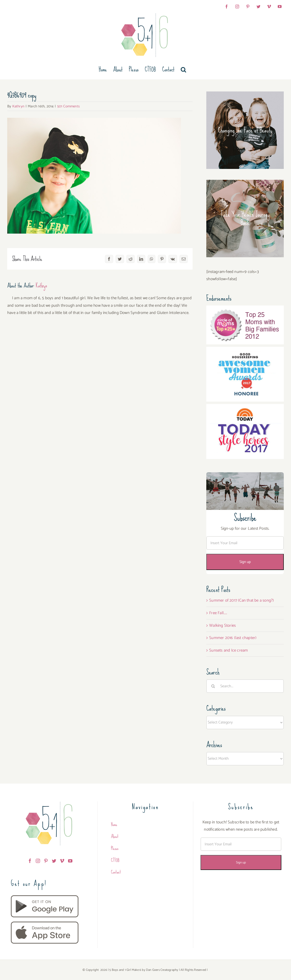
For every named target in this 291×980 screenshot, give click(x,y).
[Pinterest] (46, 861)
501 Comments (68, 106)
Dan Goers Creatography (162, 970)
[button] (183, 70)
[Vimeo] (62, 861)
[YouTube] (70, 861)
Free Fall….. (218, 613)
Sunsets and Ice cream (229, 650)
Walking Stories (222, 626)
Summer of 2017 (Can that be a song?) (242, 600)
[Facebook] (30, 861)
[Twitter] (54, 861)
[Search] (213, 686)
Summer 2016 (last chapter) (233, 638)
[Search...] (245, 686)
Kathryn (18, 106)
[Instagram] (38, 861)
